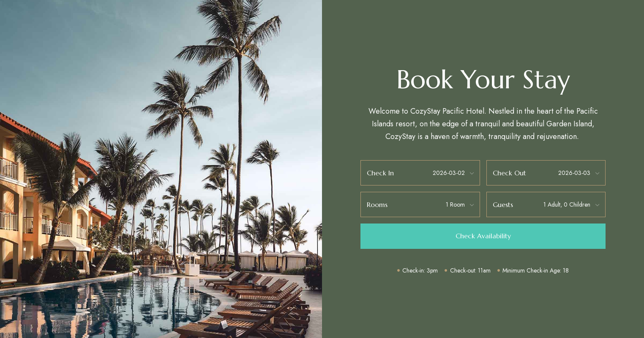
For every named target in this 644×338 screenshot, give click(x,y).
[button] (483, 236)
